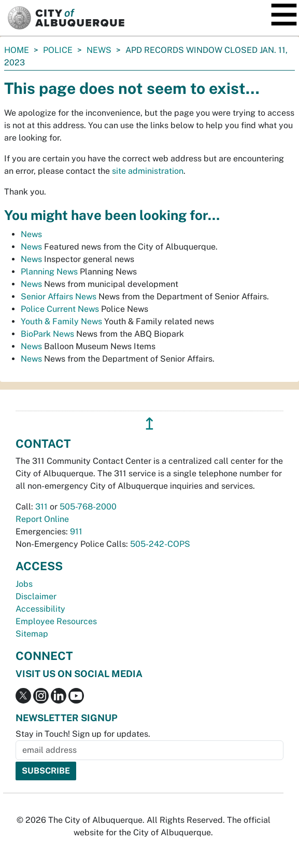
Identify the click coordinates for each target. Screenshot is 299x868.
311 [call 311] (41, 507)
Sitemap (32, 634)
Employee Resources (56, 621)
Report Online (42, 519)
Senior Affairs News (59, 297)
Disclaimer (36, 596)
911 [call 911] (76, 532)
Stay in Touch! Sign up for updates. (83, 734)
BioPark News (47, 334)
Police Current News (60, 309)
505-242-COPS (160, 544)
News (99, 50)
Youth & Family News (61, 321)
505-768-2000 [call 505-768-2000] (88, 507)
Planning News (49, 272)
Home (17, 50)
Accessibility (40, 609)
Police (58, 50)
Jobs (24, 584)
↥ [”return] (149, 424)
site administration (148, 171)
